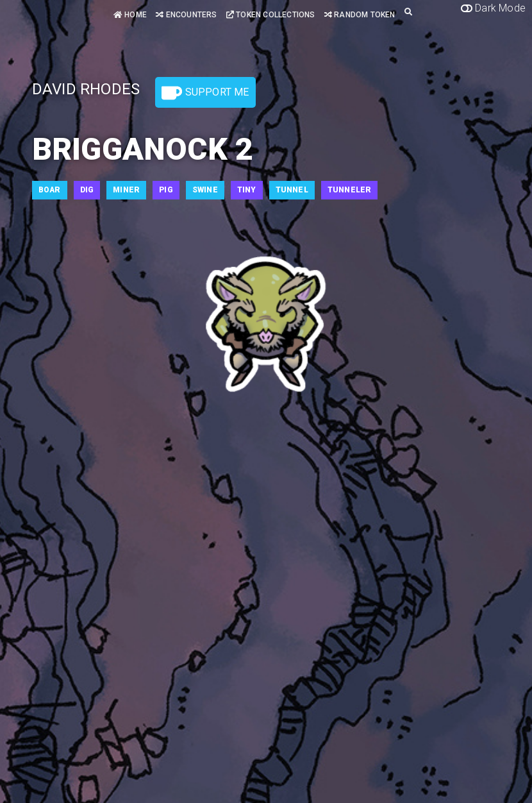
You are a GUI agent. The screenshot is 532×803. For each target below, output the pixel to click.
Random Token (360, 15)
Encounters (186, 15)
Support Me (205, 93)
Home (130, 15)
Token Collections (271, 15)
